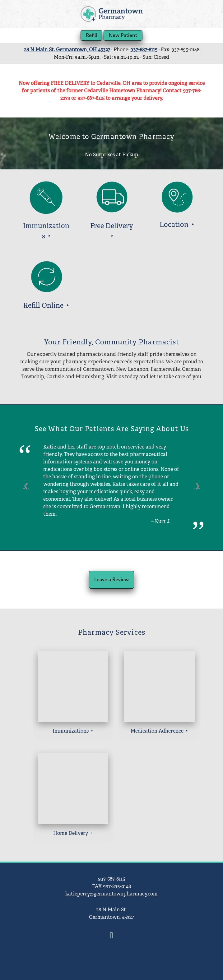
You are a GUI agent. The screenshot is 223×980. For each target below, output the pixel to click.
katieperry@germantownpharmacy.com (111, 894)
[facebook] (112, 936)
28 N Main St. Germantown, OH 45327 (67, 50)
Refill (91, 35)
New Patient (123, 35)
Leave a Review (111, 580)
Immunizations (71, 731)
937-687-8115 (144, 50)
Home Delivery (71, 833)
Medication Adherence (158, 731)
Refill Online (44, 305)
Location (175, 225)
